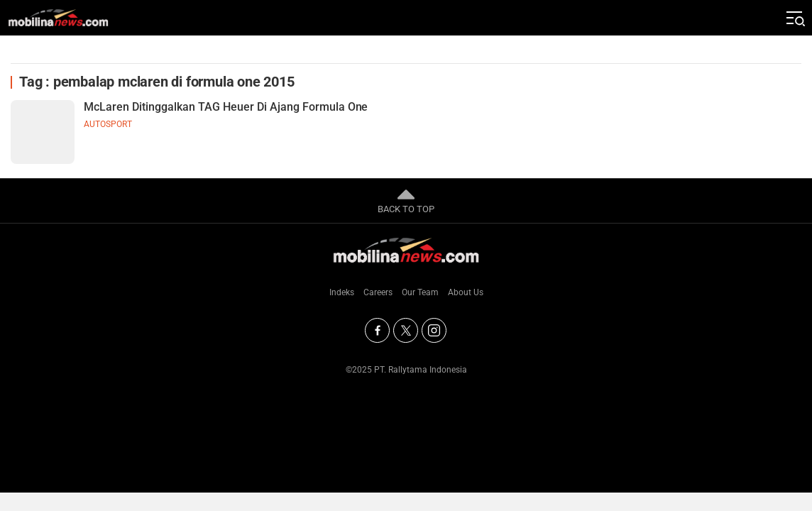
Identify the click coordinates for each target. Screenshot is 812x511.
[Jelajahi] (794, 18)
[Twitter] (406, 330)
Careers (378, 292)
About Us (466, 292)
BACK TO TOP (406, 200)
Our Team (420, 292)
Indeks (342, 292)
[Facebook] (377, 330)
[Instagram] (434, 330)
